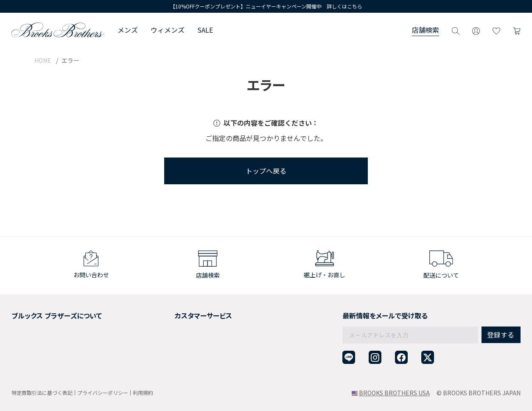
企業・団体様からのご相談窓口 (190, 365)
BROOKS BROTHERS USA (394, 393)
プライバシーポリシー (103, 393)
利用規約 (143, 393)
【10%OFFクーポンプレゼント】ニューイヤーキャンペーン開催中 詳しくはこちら (266, 6)
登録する (501, 316)
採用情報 (23, 324)
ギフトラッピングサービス (185, 334)
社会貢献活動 (29, 334)
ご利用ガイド (167, 313)
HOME (43, 60)
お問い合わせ (167, 355)
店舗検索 (426, 30)
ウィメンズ (168, 30)
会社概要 (23, 313)
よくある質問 (167, 344)
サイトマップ (29, 365)
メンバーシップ (32, 344)
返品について (167, 324)
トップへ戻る (266, 171)
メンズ (128, 30)
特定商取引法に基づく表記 (42, 393)
